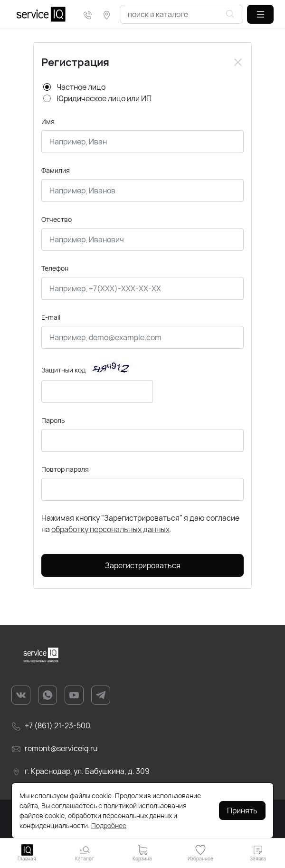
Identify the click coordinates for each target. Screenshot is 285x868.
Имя (48, 121)
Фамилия (56, 170)
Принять (242, 811)
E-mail (51, 317)
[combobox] (181, 14)
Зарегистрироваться (143, 565)
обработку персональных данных (110, 529)
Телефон (55, 268)
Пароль (53, 420)
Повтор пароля (65, 469)
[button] (260, 14)
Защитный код (63, 370)
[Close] (238, 62)
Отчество (57, 219)
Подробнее (109, 825)
